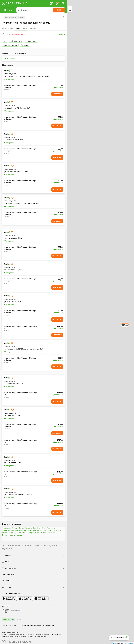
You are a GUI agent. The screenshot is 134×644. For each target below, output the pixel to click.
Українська (7, 620)
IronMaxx (21, 17)
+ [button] (70, 7)
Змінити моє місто (10, 59)
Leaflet (115, 643)
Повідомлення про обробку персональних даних (37, 625)
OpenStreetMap (129, 643)
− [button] (70, 11)
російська (21, 620)
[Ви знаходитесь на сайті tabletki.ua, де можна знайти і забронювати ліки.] (15, 3)
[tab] (21, 28)
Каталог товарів (11, 17)
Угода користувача (9, 625)
